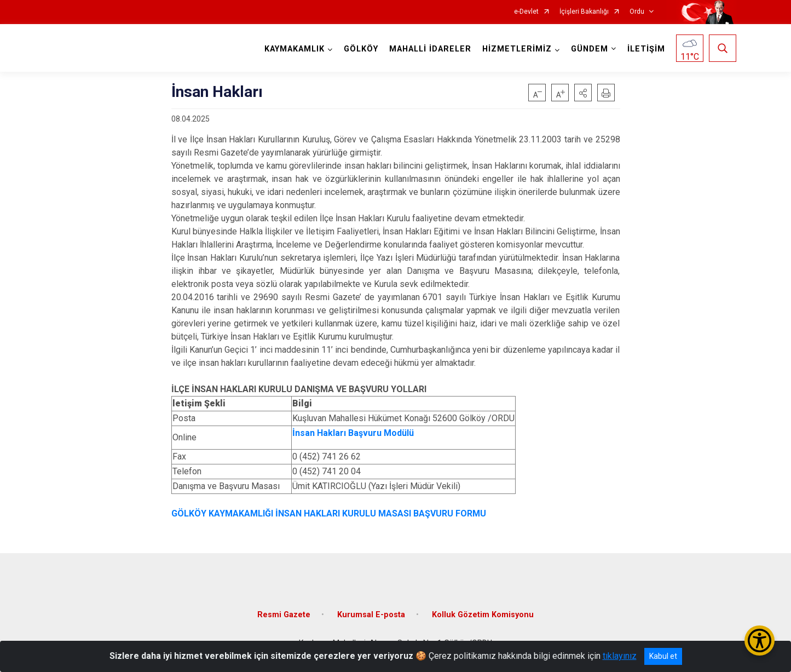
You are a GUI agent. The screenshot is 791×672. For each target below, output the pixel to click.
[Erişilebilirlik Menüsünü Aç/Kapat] (760, 641)
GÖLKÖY (361, 49)
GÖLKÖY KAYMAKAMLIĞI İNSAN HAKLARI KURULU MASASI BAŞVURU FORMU (329, 513)
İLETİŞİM (646, 49)
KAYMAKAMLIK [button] (295, 49)
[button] (583, 93)
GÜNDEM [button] (590, 49)
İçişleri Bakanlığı (584, 12)
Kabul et (663, 656)
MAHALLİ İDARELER (430, 49)
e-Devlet (526, 12)
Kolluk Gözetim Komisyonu (483, 615)
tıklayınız (620, 656)
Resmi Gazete (284, 615)
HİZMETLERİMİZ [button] (517, 49)
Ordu (637, 12)
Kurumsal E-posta (371, 615)
